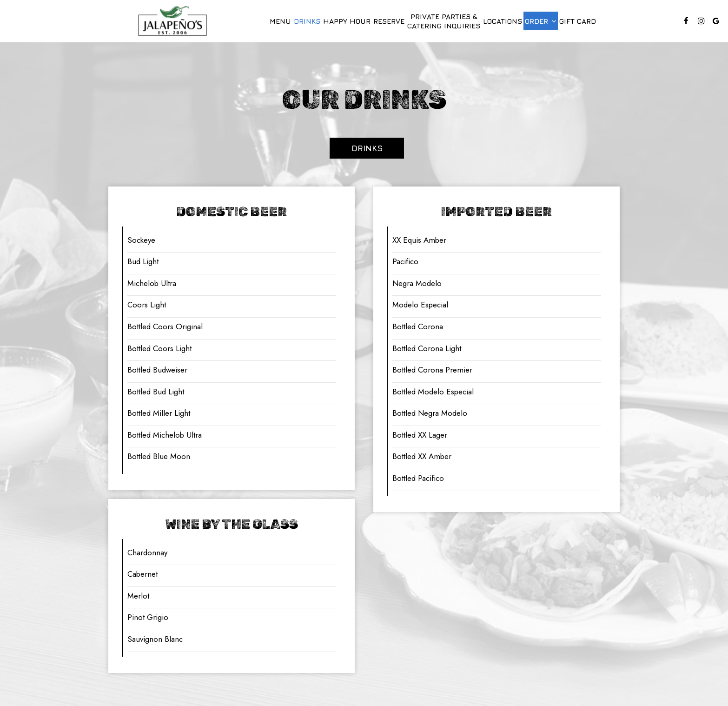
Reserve (389, 21)
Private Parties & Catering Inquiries (444, 21)
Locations (503, 21)
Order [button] (541, 21)
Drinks (307, 21)
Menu (280, 21)
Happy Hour (347, 21)
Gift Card (578, 21)
